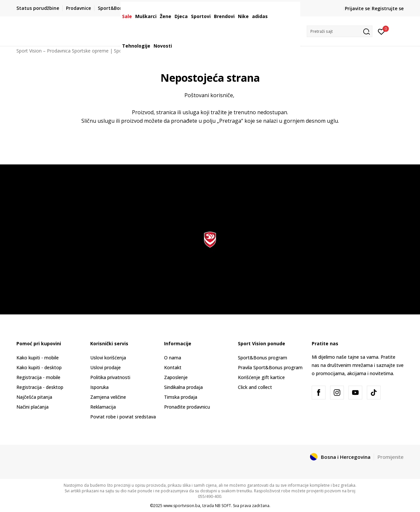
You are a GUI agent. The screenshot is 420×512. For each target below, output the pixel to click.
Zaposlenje (176, 377)
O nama (173, 358)
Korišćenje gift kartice (261, 377)
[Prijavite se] (381, 31)
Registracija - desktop (40, 387)
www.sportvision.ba (182, 506)
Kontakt (173, 367)
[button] (340, 31)
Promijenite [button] (390, 457)
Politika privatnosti (110, 377)
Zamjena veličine (108, 397)
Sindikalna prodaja (183, 387)
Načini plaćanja (32, 407)
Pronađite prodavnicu (187, 407)
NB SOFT (223, 506)
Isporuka (99, 387)
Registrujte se (388, 8)
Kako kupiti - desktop (39, 367)
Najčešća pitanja (34, 397)
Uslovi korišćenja (108, 358)
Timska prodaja (181, 397)
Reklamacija (103, 407)
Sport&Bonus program (262, 358)
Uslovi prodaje (105, 367)
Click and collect (255, 387)
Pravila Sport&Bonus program (270, 367)
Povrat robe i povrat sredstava (123, 417)
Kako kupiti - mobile (38, 358)
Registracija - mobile (38, 377)
